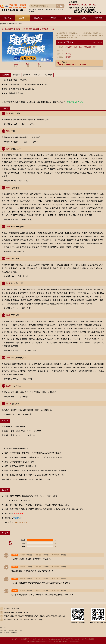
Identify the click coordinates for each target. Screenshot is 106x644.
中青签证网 (3, 630)
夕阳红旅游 (38, 18)
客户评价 (48, 75)
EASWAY (76, 641)
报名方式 (37, 75)
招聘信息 (98, 18)
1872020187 (14, 633)
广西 (58, 10)
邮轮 (33, 12)
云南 (54, 10)
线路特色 (5, 75)
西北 (43, 10)
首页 (8, 24)
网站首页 (8, 18)
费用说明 (27, 75)
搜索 (61, 7)
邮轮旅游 (53, 18)
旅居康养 (68, 18)
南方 (20, 24)
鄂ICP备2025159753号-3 (35, 641)
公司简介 (83, 18)
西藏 (50, 10)
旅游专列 (23, 18)
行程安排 (16, 75)
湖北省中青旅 (19, 630)
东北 (47, 10)
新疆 (39, 10)
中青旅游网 (11, 630)
